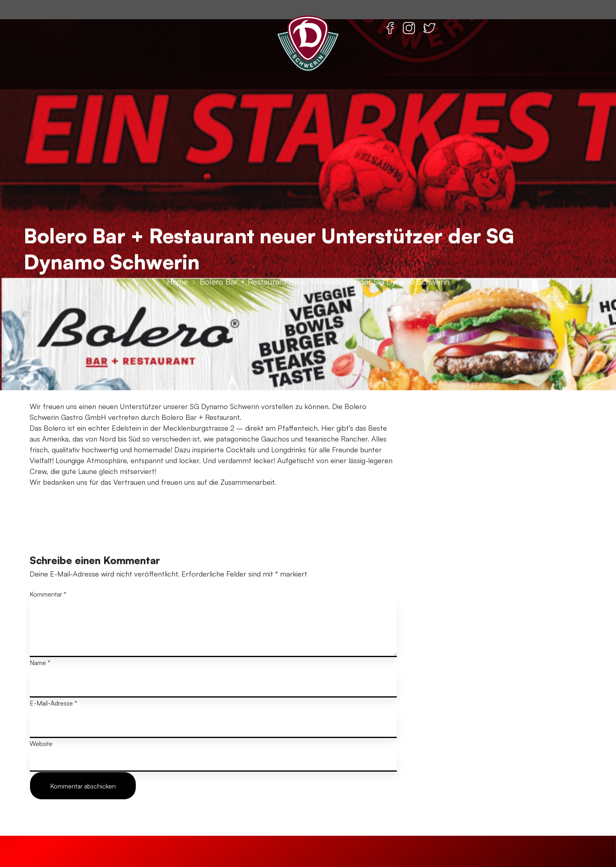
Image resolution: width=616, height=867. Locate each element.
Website (41, 744)
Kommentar (48, 594)
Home (177, 342)
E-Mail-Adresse (53, 703)
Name (40, 663)
